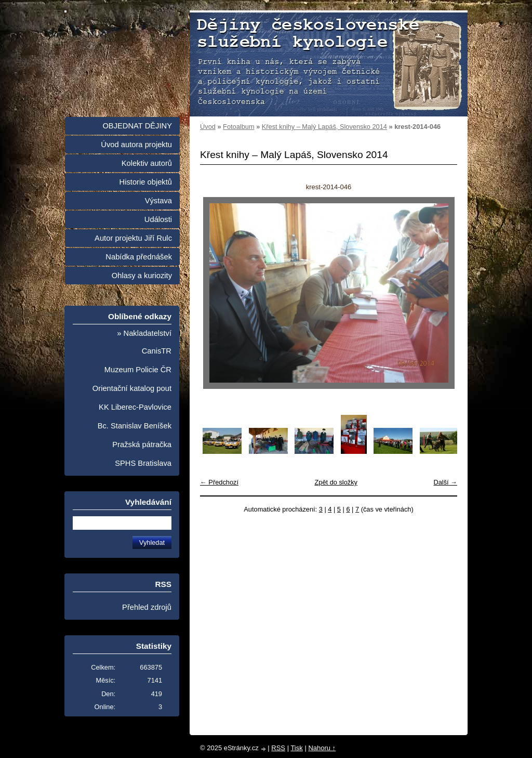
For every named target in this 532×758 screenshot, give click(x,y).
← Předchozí (219, 482)
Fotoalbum (238, 127)
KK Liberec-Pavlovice (135, 407)
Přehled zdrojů (147, 607)
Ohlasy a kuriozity (142, 276)
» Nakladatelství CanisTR (144, 342)
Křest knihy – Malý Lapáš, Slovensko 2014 (324, 127)
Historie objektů (146, 182)
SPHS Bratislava (143, 463)
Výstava (158, 201)
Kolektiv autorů (147, 163)
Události (158, 219)
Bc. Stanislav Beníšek (135, 426)
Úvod (208, 127)
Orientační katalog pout (132, 388)
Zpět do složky (336, 482)
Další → (445, 482)
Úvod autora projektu (136, 145)
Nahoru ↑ (322, 748)
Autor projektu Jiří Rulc (133, 238)
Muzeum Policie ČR (138, 370)
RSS (278, 748)
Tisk (296, 748)
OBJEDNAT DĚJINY (137, 126)
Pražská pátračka (142, 445)
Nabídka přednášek (139, 257)
